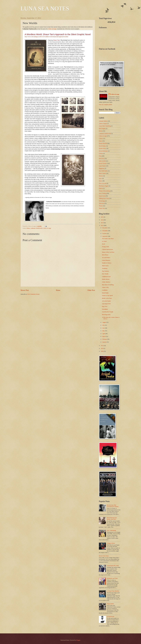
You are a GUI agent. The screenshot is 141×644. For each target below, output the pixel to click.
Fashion (101, 153)
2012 (102, 225)
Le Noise (104, 241)
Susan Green (102, 196)
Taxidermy (105, 268)
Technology (102, 201)
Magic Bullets (110, 604)
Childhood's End (106, 277)
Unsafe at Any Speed (107, 296)
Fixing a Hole (106, 247)
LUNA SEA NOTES (45, 8)
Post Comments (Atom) (33, 294)
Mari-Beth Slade (103, 171)
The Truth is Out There (108, 239)
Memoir (101, 176)
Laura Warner (102, 166)
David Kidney (102, 146)
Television (101, 203)
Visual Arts (102, 208)
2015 (102, 217)
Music (100, 181)
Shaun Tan (56, 40)
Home (58, 290)
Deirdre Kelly (102, 148)
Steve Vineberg (103, 193)
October (105, 234)
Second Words (111, 617)
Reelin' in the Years (107, 298)
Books (28, 228)
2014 (102, 220)
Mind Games (105, 266)
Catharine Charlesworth (36, 228)
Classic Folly (105, 287)
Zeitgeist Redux (111, 543)
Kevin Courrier (103, 163)
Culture (101, 139)
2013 (102, 223)
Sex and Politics (106, 258)
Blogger (78, 640)
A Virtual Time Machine (113, 591)
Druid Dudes (105, 293)
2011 (102, 346)
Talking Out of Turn (104, 198)
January (104, 342)
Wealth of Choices (107, 263)
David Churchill (103, 143)
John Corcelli (102, 161)
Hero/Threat (105, 255)
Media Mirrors (106, 279)
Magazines (102, 168)
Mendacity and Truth (112, 578)
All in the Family (106, 301)
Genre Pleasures (106, 260)
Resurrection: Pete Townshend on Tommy (113, 506)
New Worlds (105, 274)
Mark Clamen (102, 173)
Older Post (91, 290)
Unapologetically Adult (113, 566)
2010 (102, 348)
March (104, 336)
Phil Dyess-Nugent (104, 186)
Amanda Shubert (103, 121)
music (100, 178)
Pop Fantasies (106, 271)
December (105, 228)
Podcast (101, 188)
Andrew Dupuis (103, 124)
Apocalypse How (106, 304)
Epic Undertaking (111, 530)
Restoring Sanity (106, 315)
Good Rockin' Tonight (108, 312)
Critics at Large (52, 29)
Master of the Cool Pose (108, 252)
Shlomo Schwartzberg (104, 191)
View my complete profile (106, 105)
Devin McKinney (103, 151)
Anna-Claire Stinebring (105, 126)
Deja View (105, 306)
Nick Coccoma (103, 183)
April (104, 334)
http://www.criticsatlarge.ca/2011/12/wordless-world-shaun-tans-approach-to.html (46, 37)
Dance (101, 141)
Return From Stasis (104, 556)
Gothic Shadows (106, 282)
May (104, 331)
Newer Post (25, 290)
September (105, 236)
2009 (102, 351)
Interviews (102, 158)
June (104, 328)
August (104, 322)
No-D (103, 244)
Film (100, 156)
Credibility (105, 290)
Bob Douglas (102, 129)
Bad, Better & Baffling (108, 285)
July (104, 325)
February (105, 339)
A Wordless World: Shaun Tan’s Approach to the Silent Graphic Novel (58, 34)
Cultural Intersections (107, 249)
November (105, 231)
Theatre (101, 206)
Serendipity (105, 309)
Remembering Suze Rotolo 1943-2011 (112, 518)
